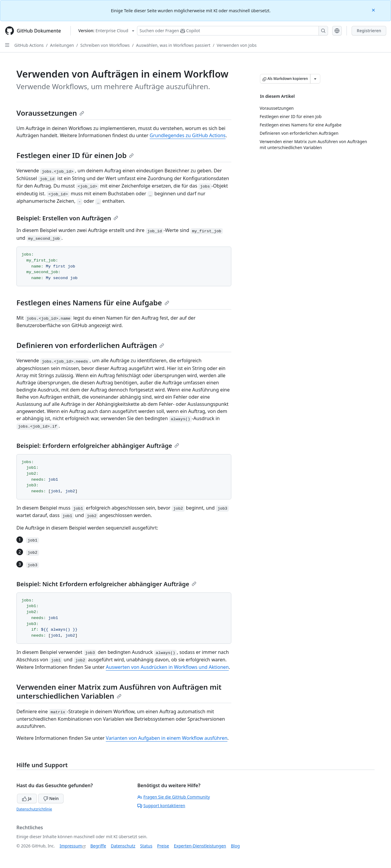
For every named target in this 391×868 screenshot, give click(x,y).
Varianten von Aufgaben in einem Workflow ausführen (166, 738)
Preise (163, 846)
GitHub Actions (29, 45)
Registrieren (369, 31)
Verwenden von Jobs (237, 45)
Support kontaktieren (161, 806)
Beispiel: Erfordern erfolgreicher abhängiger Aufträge (98, 446)
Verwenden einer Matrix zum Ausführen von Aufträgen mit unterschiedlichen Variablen (119, 691)
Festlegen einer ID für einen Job (75, 155)
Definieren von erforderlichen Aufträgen (90, 345)
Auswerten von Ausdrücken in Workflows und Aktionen (167, 667)
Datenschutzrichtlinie (34, 809)
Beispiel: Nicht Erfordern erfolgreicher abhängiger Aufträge (106, 584)
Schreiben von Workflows (105, 45)
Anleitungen (62, 45)
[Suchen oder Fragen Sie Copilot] (233, 31)
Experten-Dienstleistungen (200, 846)
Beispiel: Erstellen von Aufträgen (67, 218)
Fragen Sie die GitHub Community (174, 797)
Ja (27, 798)
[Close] (374, 10)
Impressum (71, 846)
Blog (235, 846)
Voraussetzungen (50, 113)
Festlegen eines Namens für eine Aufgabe (93, 303)
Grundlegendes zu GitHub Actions (187, 135)
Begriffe (98, 846)
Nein (51, 798)
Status (146, 846)
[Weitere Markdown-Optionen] (315, 79)
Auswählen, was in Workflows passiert (173, 45)
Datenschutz (123, 846)
